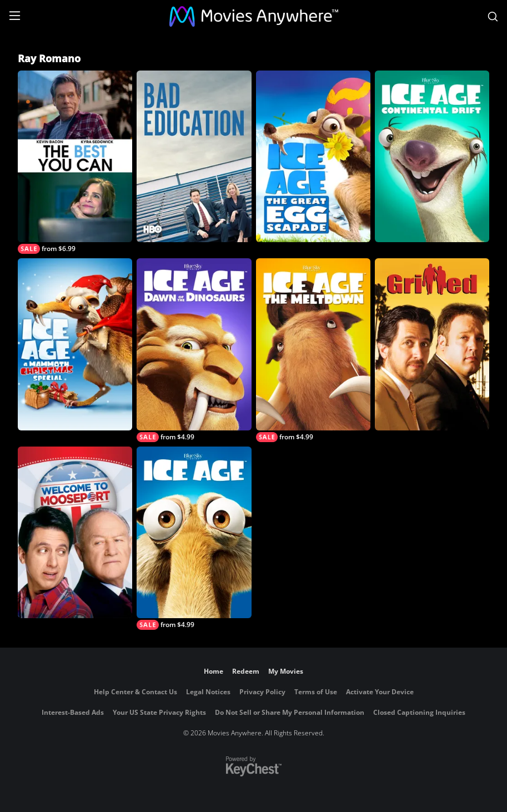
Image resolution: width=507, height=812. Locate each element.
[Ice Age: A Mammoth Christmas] (75, 344)
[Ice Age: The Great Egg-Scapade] (313, 156)
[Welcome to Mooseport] (75, 532)
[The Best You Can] (75, 162)
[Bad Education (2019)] (194, 156)
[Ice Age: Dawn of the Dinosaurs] (194, 350)
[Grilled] (432, 344)
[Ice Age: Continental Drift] (432, 156)
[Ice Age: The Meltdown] (313, 350)
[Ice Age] (194, 538)
